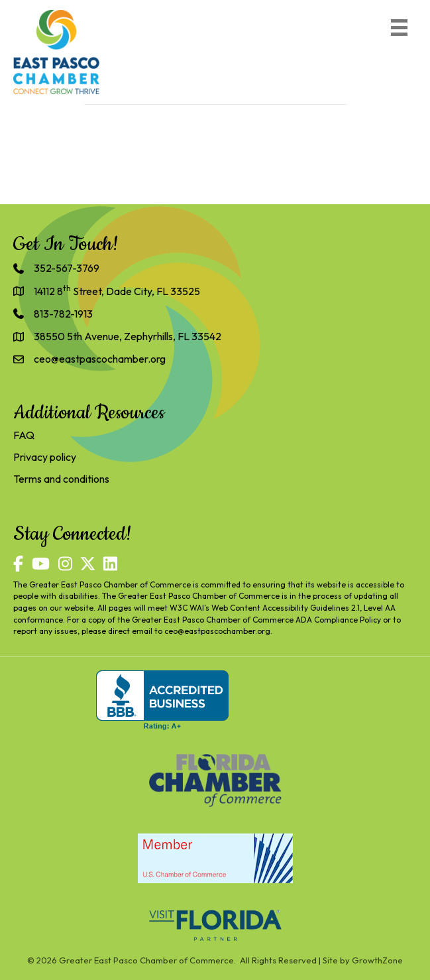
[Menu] (399, 28)
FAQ (24, 435)
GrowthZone (377, 960)
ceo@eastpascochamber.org (217, 631)
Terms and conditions (61, 479)
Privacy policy (45, 457)
